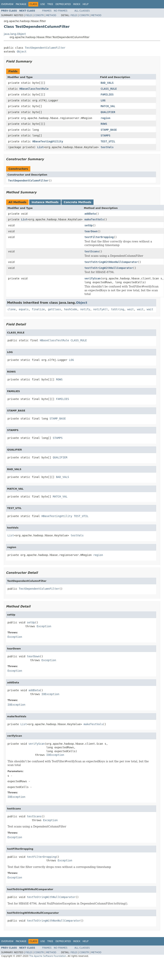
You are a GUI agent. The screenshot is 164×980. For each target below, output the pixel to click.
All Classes (82, 11)
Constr (39, 15)
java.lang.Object (15, 34)
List (41, 147)
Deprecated (63, 4)
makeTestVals (94, 219)
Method (51, 15)
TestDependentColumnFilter (45, 48)
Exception (44, 626)
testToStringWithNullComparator (109, 268)
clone (12, 309)
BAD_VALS (107, 83)
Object (22, 52)
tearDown (91, 231)
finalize (38, 309)
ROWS (104, 124)
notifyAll (101, 309)
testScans (92, 251)
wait (131, 309)
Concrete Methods (78, 202)
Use (43, 4)
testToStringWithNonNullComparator (111, 262)
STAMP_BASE (109, 130)
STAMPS (106, 135)
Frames (47, 11)
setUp (89, 225)
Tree (50, 4)
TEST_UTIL (108, 141)
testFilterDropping (99, 237)
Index (77, 4)
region (106, 118)
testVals (107, 147)
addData (90, 214)
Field (29, 15)
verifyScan (93, 278)
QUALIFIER (108, 112)
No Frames (61, 11)
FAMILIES (107, 94)
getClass (54, 309)
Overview (7, 4)
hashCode (71, 309)
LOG (103, 100)
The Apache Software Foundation (48, 956)
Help (86, 4)
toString (118, 309)
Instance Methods (45, 202)
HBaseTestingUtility (48, 141)
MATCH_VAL (108, 106)
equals (24, 309)
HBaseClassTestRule (34, 89)
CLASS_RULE (109, 89)
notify (85, 309)
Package (21, 4)
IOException (50, 694)
